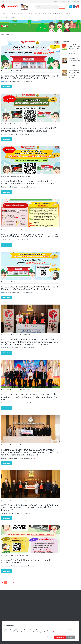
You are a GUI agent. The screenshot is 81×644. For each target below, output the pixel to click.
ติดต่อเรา (13, 17)
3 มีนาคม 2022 (6, 500)
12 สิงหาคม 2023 (6, 176)
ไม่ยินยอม (71, 637)
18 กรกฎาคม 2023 (6, 229)
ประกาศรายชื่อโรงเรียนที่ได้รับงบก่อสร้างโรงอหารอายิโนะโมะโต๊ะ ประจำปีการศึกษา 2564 (28, 561)
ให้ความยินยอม (60, 637)
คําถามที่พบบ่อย (5, 17)
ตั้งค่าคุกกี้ (50, 637)
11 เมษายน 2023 (6, 390)
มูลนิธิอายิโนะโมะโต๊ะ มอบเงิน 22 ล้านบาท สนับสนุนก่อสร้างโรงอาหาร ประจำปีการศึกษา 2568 (74, 73)
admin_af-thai (26, 71)
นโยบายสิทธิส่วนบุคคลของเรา (57, 632)
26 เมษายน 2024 (6, 71)
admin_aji (26, 229)
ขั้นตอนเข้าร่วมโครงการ (41, 14)
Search (63, 7)
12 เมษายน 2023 (6, 335)
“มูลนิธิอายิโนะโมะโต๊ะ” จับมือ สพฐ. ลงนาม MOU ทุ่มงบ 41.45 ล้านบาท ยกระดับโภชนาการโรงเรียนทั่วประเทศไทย (74, 62)
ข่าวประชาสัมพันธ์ (16, 71)
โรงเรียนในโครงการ (66, 14)
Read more (7, 87)
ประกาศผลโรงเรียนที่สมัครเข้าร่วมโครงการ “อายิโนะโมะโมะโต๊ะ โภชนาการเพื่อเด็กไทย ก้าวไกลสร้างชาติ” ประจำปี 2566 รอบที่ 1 (27, 182)
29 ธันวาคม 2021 (6, 555)
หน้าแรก (3, 14)
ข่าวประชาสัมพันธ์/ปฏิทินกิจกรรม (25, 14)
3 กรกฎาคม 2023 (6, 282)
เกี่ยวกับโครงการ (11, 14)
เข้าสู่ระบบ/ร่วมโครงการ (54, 14)
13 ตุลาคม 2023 (6, 124)
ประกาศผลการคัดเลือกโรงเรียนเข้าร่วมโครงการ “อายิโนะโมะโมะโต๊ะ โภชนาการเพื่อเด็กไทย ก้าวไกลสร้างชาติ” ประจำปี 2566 (29, 130)
